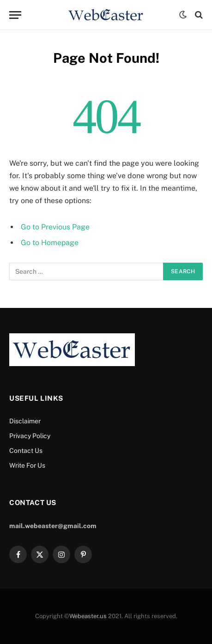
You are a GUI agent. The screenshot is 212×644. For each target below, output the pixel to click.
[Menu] (15, 15)
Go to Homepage (50, 243)
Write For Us (27, 465)
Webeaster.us (88, 616)
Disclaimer (25, 421)
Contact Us (26, 451)
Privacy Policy (30, 436)
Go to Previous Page (55, 227)
